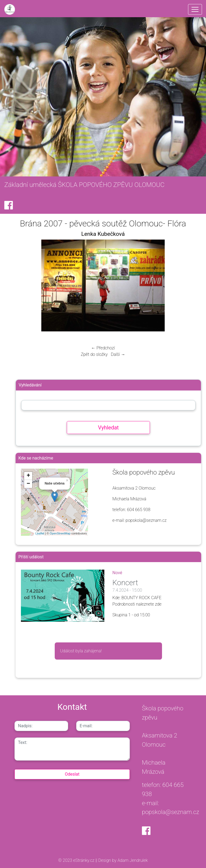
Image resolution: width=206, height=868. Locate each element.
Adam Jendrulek (132, 860)
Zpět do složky (94, 354)
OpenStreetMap (60, 533)
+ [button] (28, 476)
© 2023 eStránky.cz (77, 860)
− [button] (28, 484)
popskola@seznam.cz (171, 812)
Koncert (125, 583)
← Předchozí (103, 348)
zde (158, 604)
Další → (118, 354)
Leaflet (40, 533)
